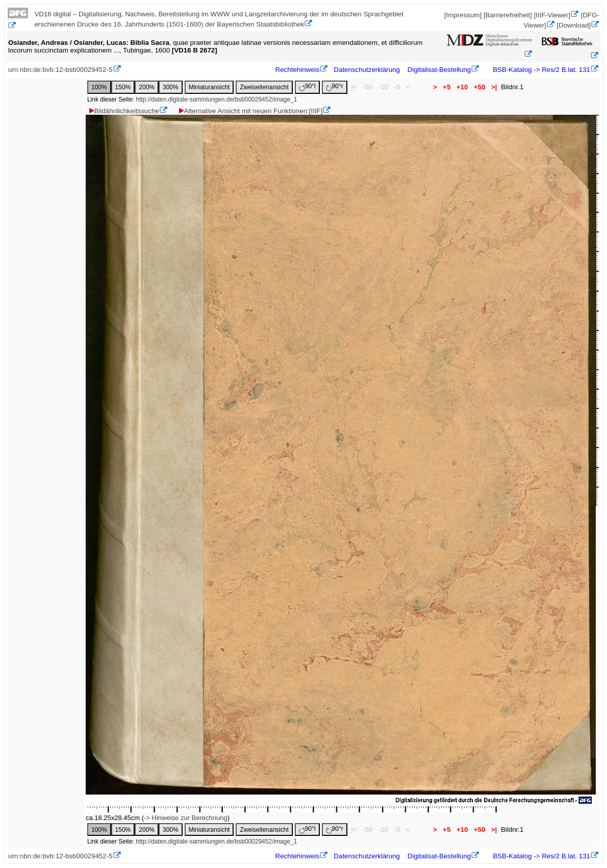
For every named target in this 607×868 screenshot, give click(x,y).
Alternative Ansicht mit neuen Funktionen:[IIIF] (250, 111)
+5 (447, 87)
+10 (462, 87)
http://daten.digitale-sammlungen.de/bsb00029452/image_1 (216, 99)
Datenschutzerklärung (367, 70)
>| (494, 87)
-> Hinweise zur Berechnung (186, 818)
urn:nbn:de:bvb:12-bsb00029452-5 (60, 70)
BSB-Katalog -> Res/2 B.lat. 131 (541, 70)
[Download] (574, 25)
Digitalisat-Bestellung (439, 70)
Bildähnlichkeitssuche (123, 111)
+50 (479, 87)
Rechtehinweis (298, 70)
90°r (335, 87)
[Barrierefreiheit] (508, 15)
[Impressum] (463, 15)
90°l (307, 87)
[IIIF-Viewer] (552, 15)
